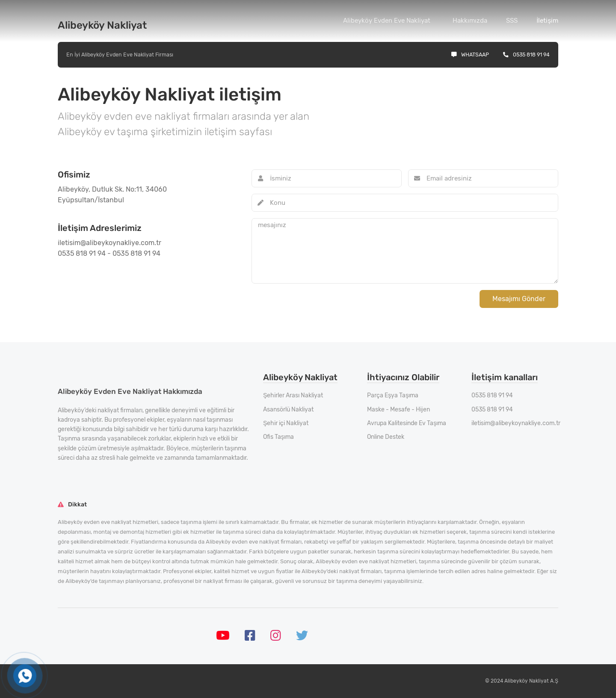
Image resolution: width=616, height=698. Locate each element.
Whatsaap (470, 55)
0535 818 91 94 (526, 55)
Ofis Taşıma (278, 437)
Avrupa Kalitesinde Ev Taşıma (407, 423)
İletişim (547, 21)
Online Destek (386, 437)
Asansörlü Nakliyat (288, 410)
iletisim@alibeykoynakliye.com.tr (516, 423)
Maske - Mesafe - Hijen (398, 410)
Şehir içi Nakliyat (286, 423)
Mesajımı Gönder (519, 299)
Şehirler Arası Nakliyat (293, 395)
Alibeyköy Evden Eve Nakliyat (387, 21)
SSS (512, 21)
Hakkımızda (470, 21)
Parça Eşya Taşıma (393, 395)
